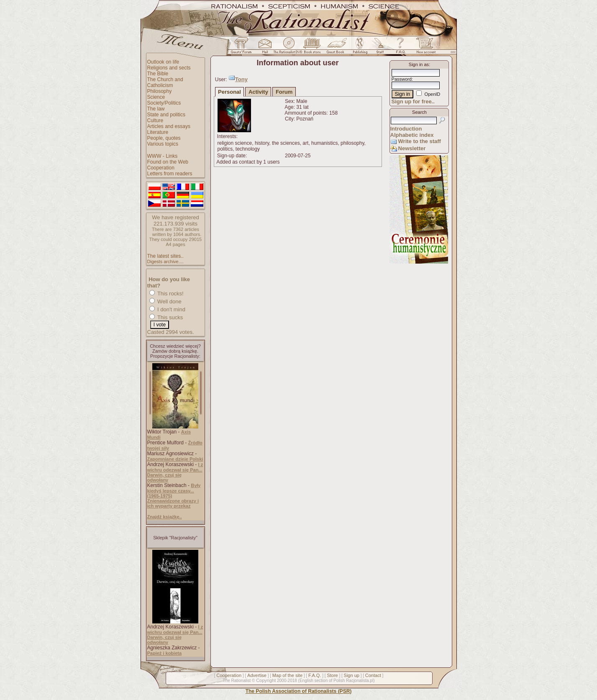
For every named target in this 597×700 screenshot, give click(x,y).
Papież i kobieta (165, 653)
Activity (258, 92)
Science (156, 97)
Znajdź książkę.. (165, 517)
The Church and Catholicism (165, 82)
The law (156, 109)
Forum (284, 92)
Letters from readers (170, 174)
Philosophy (160, 91)
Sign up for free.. (413, 101)
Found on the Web (168, 162)
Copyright (266, 680)
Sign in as (419, 64)
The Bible (158, 74)
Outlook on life (163, 62)
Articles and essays (169, 126)
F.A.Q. (315, 675)
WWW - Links (163, 156)
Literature (158, 132)
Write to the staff (420, 141)
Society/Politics (164, 103)
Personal (229, 92)
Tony (241, 79)
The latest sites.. (165, 256)
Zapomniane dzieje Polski (175, 459)
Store (332, 675)
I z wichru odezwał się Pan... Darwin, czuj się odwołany (175, 472)
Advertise (257, 675)
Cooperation (161, 168)
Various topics (163, 144)
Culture (155, 121)
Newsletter (412, 148)
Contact (373, 675)
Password (402, 79)
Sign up (352, 675)
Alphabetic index (412, 135)
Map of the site (287, 675)
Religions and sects (169, 68)
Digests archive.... (165, 262)
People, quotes (164, 138)
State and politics (166, 115)
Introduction (406, 129)
